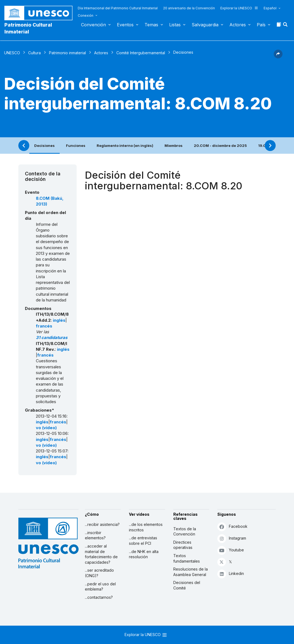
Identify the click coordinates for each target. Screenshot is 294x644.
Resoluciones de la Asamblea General (191, 572)
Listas (175, 25)
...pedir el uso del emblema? (100, 587)
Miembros (174, 146)
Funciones (76, 146)
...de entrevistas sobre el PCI (143, 541)
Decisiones (44, 146)
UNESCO (12, 53)
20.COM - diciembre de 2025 (220, 146)
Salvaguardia (205, 25)
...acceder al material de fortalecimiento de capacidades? (101, 554)
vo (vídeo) (46, 428)
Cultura (34, 53)
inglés (59, 320)
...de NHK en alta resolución (144, 554)
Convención (93, 25)
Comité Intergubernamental (141, 53)
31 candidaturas (52, 338)
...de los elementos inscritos (146, 527)
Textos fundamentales (187, 558)
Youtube (231, 550)
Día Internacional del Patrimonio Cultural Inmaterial (118, 8)
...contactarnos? (99, 597)
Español (270, 8)
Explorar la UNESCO (239, 8)
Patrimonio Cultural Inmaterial (28, 28)
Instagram (232, 538)
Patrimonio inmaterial (67, 53)
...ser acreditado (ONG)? (99, 573)
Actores (238, 25)
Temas (151, 25)
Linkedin (231, 574)
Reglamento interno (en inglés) (125, 146)
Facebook (232, 527)
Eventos (125, 25)
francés (44, 326)
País (261, 25)
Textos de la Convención (185, 532)
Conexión (86, 15)
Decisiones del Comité (187, 585)
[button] (286, 26)
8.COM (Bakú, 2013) (50, 201)
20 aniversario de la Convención (189, 8)
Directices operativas (183, 545)
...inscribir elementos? (95, 535)
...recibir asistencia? (102, 524)
